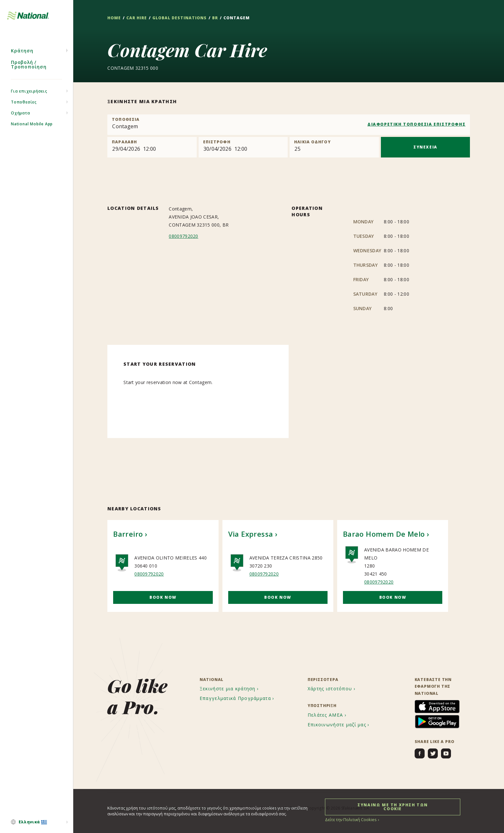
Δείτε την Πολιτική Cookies (350, 819)
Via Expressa (251, 534)
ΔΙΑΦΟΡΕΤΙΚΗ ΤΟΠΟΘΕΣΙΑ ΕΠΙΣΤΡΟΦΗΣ (416, 124)
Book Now (163, 597)
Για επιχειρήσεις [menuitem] (29, 97)
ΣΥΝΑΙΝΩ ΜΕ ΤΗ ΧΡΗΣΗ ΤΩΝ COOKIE (393, 806)
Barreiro (128, 534)
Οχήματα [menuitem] (21, 118)
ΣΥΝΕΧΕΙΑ (425, 147)
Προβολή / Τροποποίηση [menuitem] (29, 70)
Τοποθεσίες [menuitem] (24, 107)
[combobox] (289, 125)
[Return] (243, 147)
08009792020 (184, 236)
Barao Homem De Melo (384, 534)
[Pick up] (152, 147)
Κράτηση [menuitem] (22, 56)
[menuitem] (36, 822)
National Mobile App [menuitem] (32, 129)
